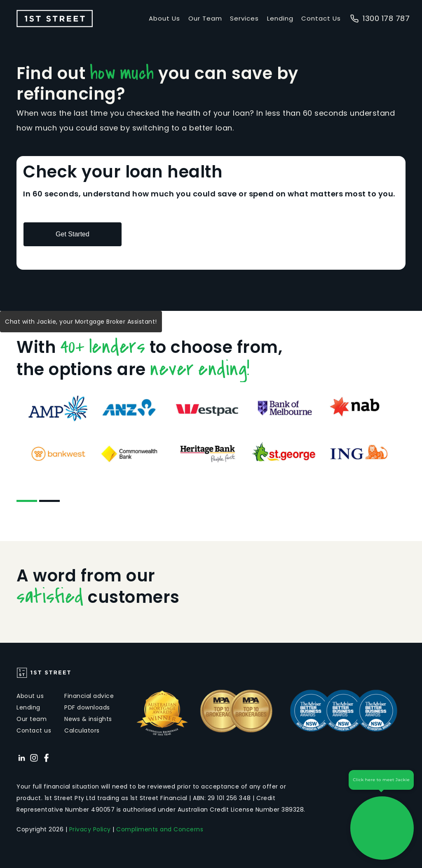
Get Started (73, 234)
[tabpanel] (211, 431)
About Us (164, 18)
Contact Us (321, 18)
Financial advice (89, 696)
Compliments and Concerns (160, 829)
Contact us (34, 730)
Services (244, 18)
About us (30, 696)
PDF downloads (87, 707)
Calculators (82, 730)
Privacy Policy (90, 829)
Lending (280, 18)
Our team (32, 719)
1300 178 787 (380, 18)
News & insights (88, 719)
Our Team (205, 18)
